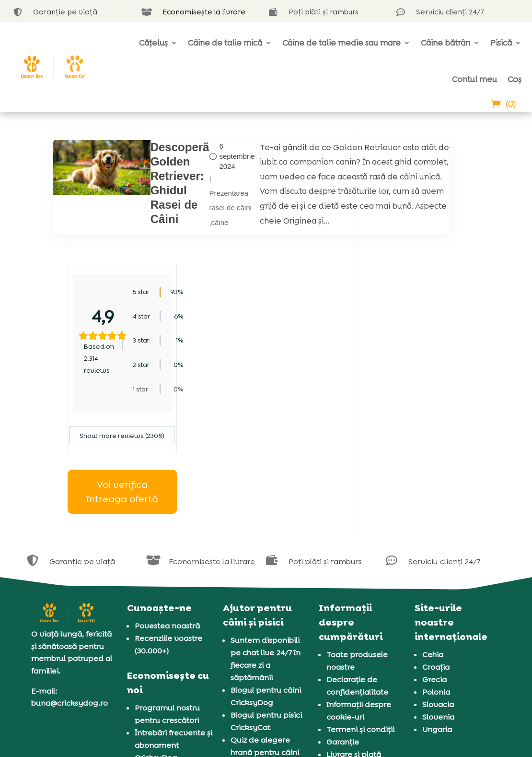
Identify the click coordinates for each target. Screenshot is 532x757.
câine (188, 251)
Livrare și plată (354, 631)
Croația (436, 543)
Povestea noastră (167, 502)
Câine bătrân (445, 43)
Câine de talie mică (225, 43)
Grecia (434, 556)
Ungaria (437, 606)
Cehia (433, 531)
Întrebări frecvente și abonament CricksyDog (173, 621)
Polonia (436, 568)
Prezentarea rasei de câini (198, 219)
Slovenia (438, 593)
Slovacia (438, 581)
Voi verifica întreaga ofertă (424, 368)
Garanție (343, 618)
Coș (515, 79)
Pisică (501, 43)
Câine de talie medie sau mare (341, 43)
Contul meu (474, 79)
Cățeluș (153, 43)
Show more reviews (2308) (424, 312)
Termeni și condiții (360, 606)
